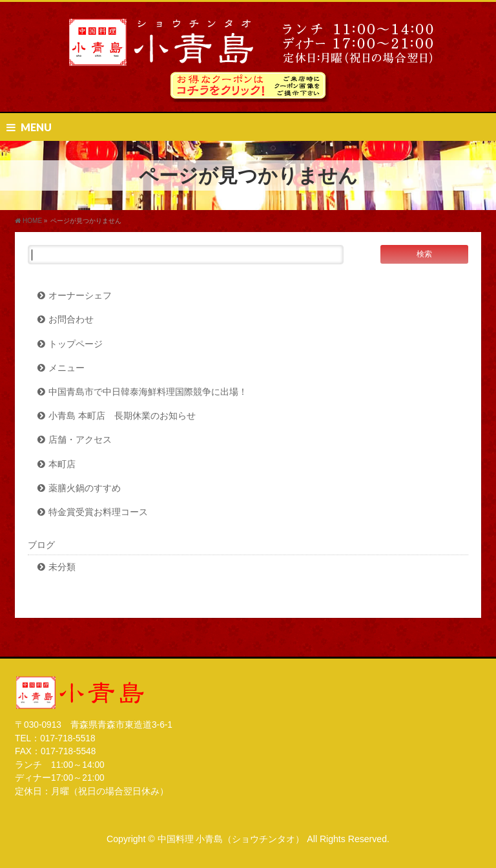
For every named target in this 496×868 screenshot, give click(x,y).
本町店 (62, 464)
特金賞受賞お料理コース (98, 512)
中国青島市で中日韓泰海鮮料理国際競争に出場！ (148, 392)
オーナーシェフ (80, 296)
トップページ (76, 344)
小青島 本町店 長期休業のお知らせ (122, 416)
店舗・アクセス (80, 440)
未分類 (62, 567)
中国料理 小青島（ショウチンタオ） (231, 839)
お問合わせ (71, 320)
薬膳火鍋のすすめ (85, 488)
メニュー (67, 368)
